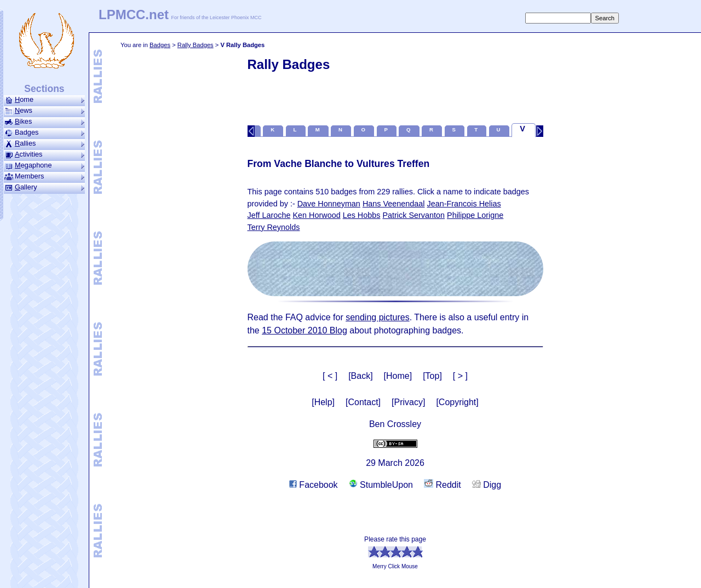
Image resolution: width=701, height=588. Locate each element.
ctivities (44, 154)
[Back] (360, 376)
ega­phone (44, 165)
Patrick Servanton (413, 215)
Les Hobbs (362, 215)
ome (44, 100)
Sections (44, 89)
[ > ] (460, 376)
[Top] (432, 376)
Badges (160, 45)
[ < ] (330, 376)
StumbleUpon (381, 485)
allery (44, 187)
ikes (44, 122)
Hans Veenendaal (394, 204)
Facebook (314, 485)
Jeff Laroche (269, 215)
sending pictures (378, 317)
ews (44, 111)
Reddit (443, 485)
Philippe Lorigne (475, 215)
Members (44, 176)
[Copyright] (457, 402)
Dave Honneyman (329, 204)
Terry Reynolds (274, 227)
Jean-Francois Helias (464, 204)
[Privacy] (408, 402)
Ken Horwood (316, 215)
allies (44, 143)
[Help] (323, 402)
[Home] (398, 376)
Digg (487, 485)
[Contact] (363, 402)
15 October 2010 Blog (304, 330)
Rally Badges (196, 45)
